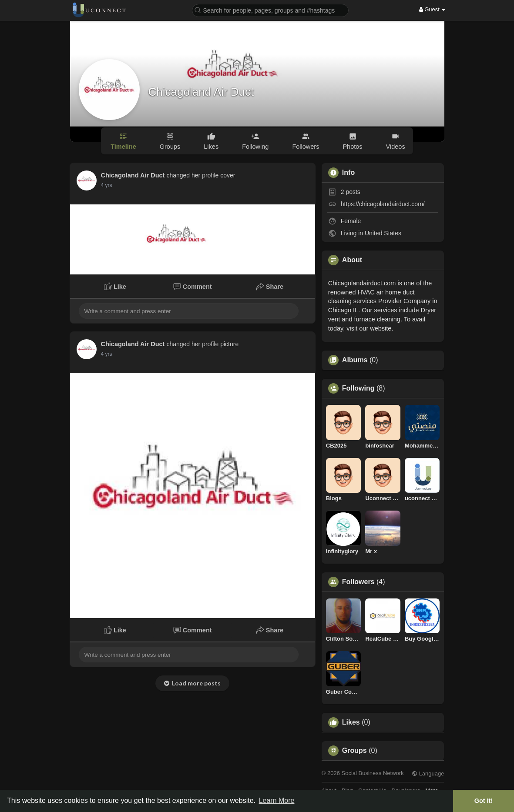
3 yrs (107, 185)
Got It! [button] (484, 801)
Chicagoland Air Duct (201, 92)
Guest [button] (432, 9)
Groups (354, 751)
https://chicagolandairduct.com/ (383, 204)
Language (428, 774)
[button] (270, 10)
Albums (355, 360)
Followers (358, 582)
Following (358, 388)
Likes (351, 722)
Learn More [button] (277, 800)
